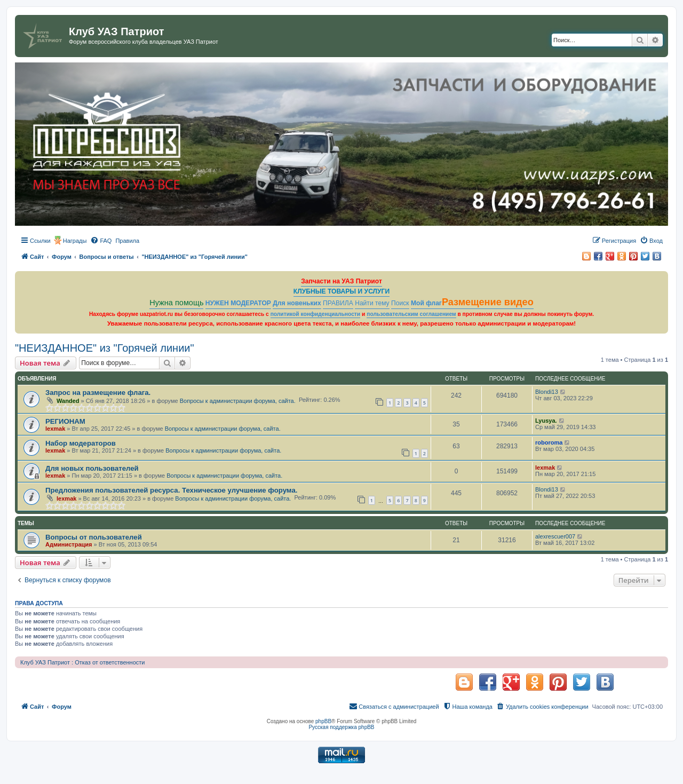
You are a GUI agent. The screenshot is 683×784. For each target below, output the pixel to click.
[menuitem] (101, 241)
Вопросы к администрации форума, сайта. (238, 401)
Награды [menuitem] (75, 241)
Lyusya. (546, 421)
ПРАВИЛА (338, 303)
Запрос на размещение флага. (98, 393)
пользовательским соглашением (411, 314)
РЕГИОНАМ (65, 421)
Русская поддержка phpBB (341, 727)
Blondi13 (547, 392)
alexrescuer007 (555, 536)
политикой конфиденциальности (316, 314)
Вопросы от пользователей (94, 537)
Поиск (400, 303)
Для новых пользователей (92, 468)
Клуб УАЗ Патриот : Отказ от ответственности (82, 662)
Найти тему (372, 303)
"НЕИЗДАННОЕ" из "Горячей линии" (105, 348)
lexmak (55, 429)
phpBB (323, 721)
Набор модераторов (81, 443)
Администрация (69, 544)
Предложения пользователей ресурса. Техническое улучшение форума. (171, 490)
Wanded (68, 401)
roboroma (549, 442)
